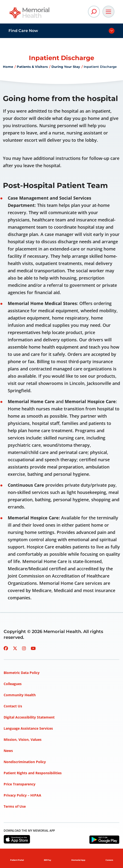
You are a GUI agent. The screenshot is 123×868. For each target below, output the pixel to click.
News (8, 751)
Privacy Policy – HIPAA (22, 795)
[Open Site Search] (94, 12)
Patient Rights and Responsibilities (33, 773)
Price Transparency (20, 784)
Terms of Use (15, 806)
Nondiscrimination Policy (25, 762)
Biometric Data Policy (22, 673)
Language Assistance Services (28, 728)
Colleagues (13, 684)
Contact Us (13, 706)
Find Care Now (23, 31)
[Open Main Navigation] (108, 12)
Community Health (20, 695)
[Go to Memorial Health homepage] (30, 14)
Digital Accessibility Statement (29, 717)
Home (8, 67)
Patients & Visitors (32, 67)
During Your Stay (66, 67)
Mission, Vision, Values (23, 739)
